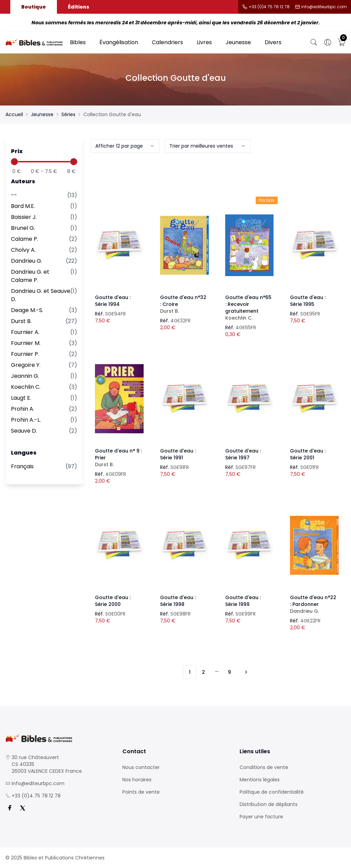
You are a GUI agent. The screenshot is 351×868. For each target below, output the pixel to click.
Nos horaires (137, 780)
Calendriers (167, 42)
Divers (273, 42)
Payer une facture (261, 817)
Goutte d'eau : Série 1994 (113, 301)
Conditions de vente (264, 767)
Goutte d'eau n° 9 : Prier (119, 458)
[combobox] (125, 146)
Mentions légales (260, 780)
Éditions (78, 7)
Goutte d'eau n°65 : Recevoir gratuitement (250, 308)
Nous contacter (141, 767)
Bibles (78, 42)
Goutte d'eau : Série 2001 (308, 454)
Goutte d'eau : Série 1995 (308, 301)
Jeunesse (238, 42)
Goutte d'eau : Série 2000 (113, 601)
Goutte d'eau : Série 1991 (178, 454)
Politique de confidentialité (272, 792)
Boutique (34, 7)
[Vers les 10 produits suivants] (245, 672)
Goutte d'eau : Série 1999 (243, 601)
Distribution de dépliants (269, 804)
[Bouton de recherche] (314, 42)
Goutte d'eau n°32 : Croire (184, 304)
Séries (68, 114)
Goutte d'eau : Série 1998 (178, 601)
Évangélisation (119, 42)
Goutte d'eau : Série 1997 (243, 454)
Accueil (14, 114)
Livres (204, 42)
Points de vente (141, 792)
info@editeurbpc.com (324, 7)
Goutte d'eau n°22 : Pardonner (314, 604)
